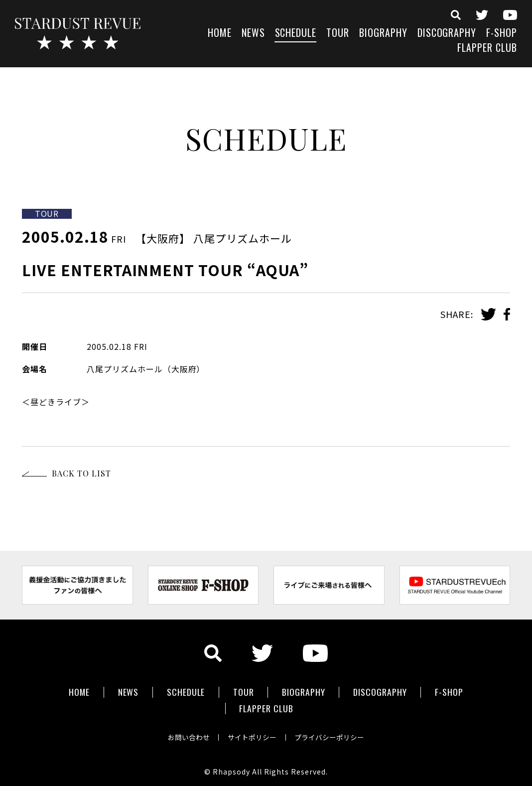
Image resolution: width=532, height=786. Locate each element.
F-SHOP (502, 34)
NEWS (253, 34)
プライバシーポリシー (332, 733)
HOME (220, 34)
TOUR (338, 34)
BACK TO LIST (81, 473)
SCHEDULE (296, 34)
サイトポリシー (252, 733)
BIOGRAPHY (383, 34)
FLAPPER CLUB (487, 49)
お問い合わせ (186, 733)
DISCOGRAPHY (447, 34)
